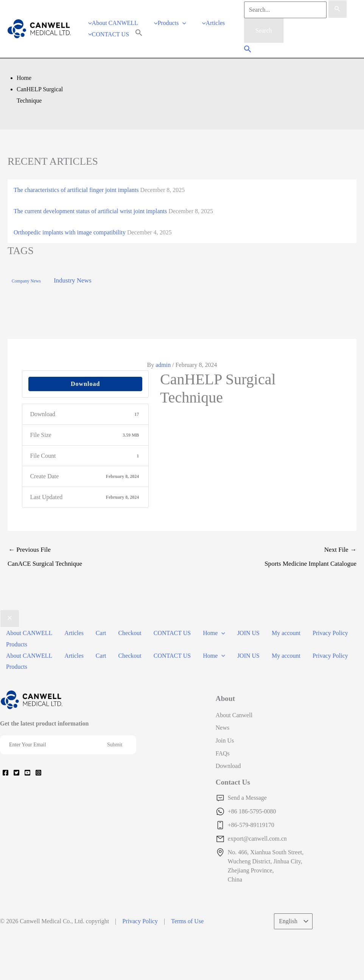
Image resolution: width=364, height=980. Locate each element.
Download (85, 384)
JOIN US (248, 633)
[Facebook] (5, 773)
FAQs (223, 753)
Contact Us (233, 782)
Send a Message (247, 798)
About (225, 698)
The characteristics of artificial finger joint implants (76, 190)
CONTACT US (172, 633)
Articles (74, 633)
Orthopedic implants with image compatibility (70, 232)
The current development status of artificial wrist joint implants (90, 211)
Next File (269, 559)
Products (17, 644)
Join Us (225, 740)
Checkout (130, 633)
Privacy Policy (330, 633)
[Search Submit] (338, 9)
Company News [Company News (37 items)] (26, 281)
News (222, 728)
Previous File (95, 559)
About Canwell (234, 715)
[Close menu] (10, 619)
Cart (101, 633)
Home (214, 633)
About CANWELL (29, 633)
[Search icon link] (248, 50)
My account (286, 633)
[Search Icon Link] (139, 34)
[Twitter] (16, 773)
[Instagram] (38, 773)
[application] (182, 23)
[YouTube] (27, 773)
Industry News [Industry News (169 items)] (73, 280)
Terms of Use (187, 921)
